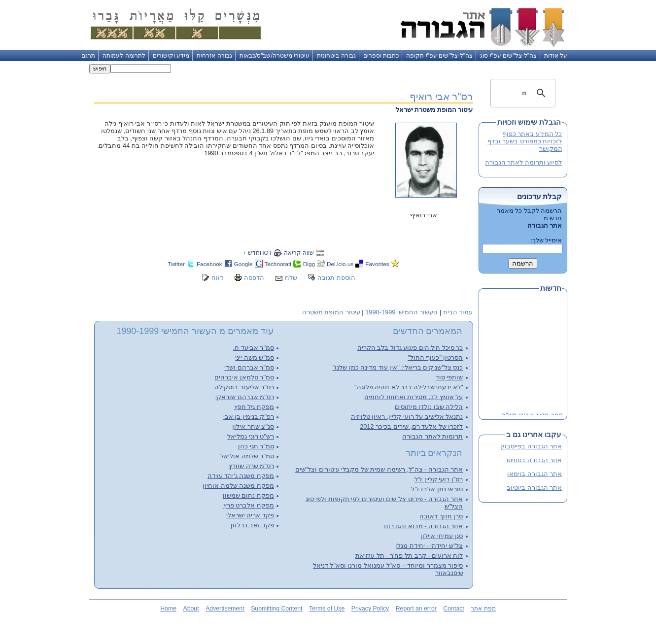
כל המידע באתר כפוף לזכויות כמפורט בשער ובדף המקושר (525, 141)
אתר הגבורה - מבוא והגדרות (423, 526)
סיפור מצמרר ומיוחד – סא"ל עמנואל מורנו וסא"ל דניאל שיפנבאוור (388, 569)
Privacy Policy (370, 609)
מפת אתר (483, 609)
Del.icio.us (340, 264)
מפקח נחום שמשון (248, 495)
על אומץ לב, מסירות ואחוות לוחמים (414, 397)
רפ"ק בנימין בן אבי (249, 417)
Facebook (209, 264)
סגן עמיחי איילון (442, 536)
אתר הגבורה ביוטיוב (534, 488)
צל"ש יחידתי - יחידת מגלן (429, 546)
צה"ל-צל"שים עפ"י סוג (508, 56)
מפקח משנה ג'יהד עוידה (241, 476)
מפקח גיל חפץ (254, 407)
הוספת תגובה (336, 278)
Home (168, 609)
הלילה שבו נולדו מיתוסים (429, 407)
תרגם (88, 56)
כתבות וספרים (381, 56)
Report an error (416, 609)
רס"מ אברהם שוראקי (245, 397)
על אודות (556, 56)
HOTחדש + (258, 253)
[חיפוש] (524, 93)
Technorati (278, 264)
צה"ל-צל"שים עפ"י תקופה (439, 56)
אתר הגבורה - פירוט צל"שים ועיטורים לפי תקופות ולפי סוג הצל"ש (384, 503)
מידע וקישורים (171, 56)
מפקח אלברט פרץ (249, 505)
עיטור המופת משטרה (331, 312)
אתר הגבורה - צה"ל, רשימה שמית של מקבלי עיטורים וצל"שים (379, 469)
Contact (453, 609)
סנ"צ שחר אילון (253, 426)
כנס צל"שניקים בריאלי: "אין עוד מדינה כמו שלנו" (397, 367)
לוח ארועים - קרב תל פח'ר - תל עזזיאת (409, 556)
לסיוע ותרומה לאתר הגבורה (524, 162)
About (191, 609)
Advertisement (225, 609)
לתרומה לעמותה (124, 56)
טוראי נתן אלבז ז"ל (437, 489)
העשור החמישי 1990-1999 (401, 312)
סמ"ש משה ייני (255, 357)
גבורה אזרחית (214, 56)
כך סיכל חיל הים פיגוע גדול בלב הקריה (410, 348)
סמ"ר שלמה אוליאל (247, 456)
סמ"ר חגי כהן (256, 446)
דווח (217, 278)
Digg (309, 264)
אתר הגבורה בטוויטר (533, 460)
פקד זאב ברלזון (252, 525)
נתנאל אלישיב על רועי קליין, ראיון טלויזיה (407, 417)
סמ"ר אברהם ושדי (249, 367)
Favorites (377, 264)
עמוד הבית (458, 312)
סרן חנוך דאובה (441, 516)
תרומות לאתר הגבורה (432, 436)
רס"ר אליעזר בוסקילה (244, 387)
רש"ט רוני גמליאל (251, 436)
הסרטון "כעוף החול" (435, 357)
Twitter (176, 264)
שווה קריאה (299, 253)
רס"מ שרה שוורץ (251, 466)
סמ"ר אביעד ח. (254, 348)
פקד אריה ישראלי (250, 515)
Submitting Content (276, 609)
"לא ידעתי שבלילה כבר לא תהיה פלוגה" (409, 387)
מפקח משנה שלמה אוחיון (238, 486)
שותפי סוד (449, 377)
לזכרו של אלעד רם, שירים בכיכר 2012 (411, 426)
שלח (291, 278)
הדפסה (254, 278)
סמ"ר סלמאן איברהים (244, 377)
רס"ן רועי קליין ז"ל (439, 479)
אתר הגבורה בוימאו (535, 474)
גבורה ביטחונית (336, 56)
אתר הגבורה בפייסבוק (531, 446)
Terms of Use (327, 609)
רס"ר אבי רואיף (441, 96)
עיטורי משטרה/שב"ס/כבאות (275, 56)
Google (243, 264)
